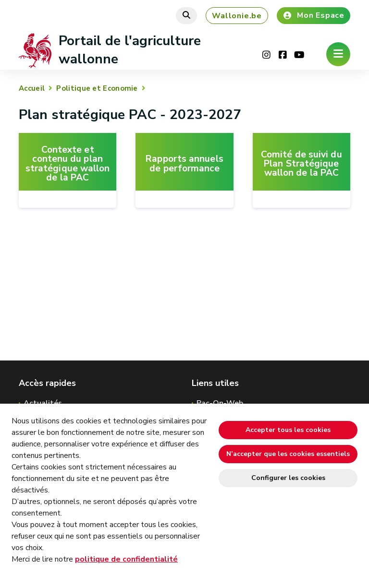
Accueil (32, 88)
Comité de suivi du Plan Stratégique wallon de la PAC (301, 164)
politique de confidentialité (126, 559)
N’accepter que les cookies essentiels (288, 454)
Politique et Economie (97, 88)
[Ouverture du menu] (338, 54)
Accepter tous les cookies (288, 430)
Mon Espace (314, 15)
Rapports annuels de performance (184, 164)
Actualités (43, 403)
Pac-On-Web (220, 403)
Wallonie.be (237, 16)
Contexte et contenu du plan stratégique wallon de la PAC (68, 164)
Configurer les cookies (288, 478)
